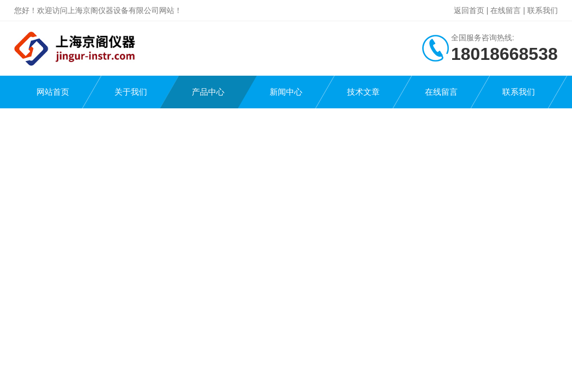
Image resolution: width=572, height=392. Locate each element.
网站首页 (53, 92)
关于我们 (131, 92)
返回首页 (469, 10)
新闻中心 (286, 92)
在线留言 (506, 10)
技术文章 (363, 92)
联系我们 (543, 10)
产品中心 (208, 92)
